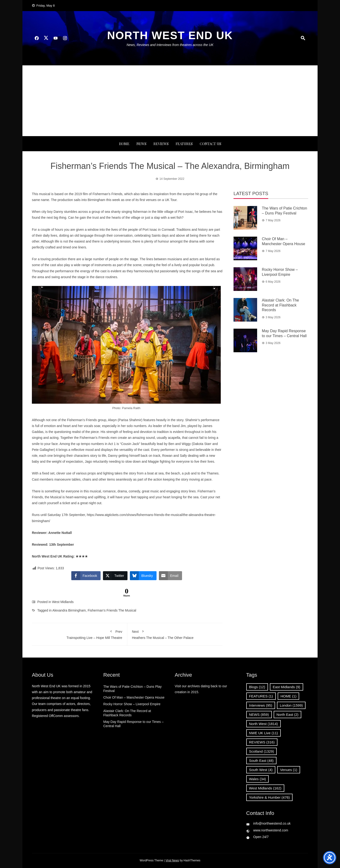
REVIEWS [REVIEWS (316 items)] (262, 742)
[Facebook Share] (86, 576)
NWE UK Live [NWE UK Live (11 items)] (264, 733)
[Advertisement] (170, 101)
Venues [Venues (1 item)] (289, 770)
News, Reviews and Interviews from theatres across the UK (170, 45)
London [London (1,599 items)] (291, 705)
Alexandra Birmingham (69, 610)
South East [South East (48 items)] (261, 761)
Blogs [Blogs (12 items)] (257, 687)
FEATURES (184, 144)
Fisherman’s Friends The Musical (112, 610)
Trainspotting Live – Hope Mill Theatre (79, 634)
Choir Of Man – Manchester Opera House (134, 697)
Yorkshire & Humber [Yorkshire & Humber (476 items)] (270, 797)
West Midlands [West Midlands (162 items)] (265, 788)
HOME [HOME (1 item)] (289, 696)
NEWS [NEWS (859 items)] (259, 715)
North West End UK (170, 35)
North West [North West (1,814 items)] (263, 724)
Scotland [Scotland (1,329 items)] (262, 751)
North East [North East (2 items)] (287, 715)
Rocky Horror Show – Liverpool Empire (132, 704)
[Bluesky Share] (143, 576)
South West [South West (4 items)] (261, 770)
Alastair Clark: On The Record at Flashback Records (280, 305)
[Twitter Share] (115, 576)
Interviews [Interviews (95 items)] (261, 705)
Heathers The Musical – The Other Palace (175, 634)
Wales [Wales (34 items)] (258, 779)
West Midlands (63, 602)
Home (124, 144)
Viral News (172, 860)
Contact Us (210, 144)
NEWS (141, 144)
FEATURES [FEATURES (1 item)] (261, 696)
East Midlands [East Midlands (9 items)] (287, 687)
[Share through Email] (170, 576)
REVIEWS (161, 144)
